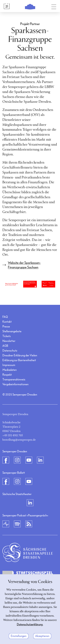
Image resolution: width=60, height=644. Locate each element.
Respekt (7, 375)
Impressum (9, 365)
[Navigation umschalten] (54, 6)
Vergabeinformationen (15, 384)
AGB (5, 346)
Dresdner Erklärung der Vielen (20, 355)
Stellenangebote (12, 331)
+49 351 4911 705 (13, 435)
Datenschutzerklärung (30, 624)
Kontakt (7, 322)
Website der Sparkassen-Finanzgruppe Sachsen (24, 265)
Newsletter (9, 341)
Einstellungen (19, 636)
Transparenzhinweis (14, 380)
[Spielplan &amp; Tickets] (7, 6)
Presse (6, 327)
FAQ (5, 317)
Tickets (7, 336)
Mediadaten (10, 370)
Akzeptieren (42, 636)
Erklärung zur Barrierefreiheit (19, 360)
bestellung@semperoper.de (19, 440)
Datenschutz (10, 351)
